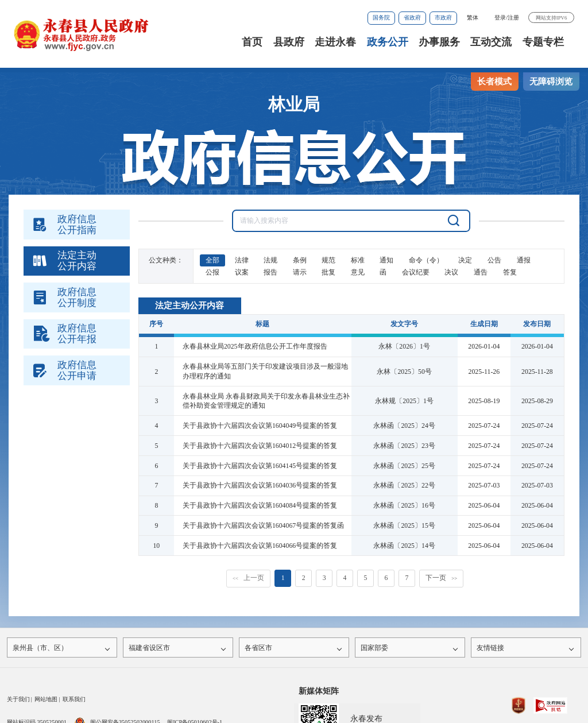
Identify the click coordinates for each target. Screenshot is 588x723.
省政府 (412, 18)
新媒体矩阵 (319, 694)
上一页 (248, 578)
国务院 (381, 18)
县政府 (289, 42)
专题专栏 (543, 42)
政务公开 (388, 42)
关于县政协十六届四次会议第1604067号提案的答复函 (263, 525)
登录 (500, 18)
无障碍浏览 (551, 82)
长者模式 (494, 82)
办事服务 (439, 42)
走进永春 (335, 42)
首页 (252, 42)
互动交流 (491, 42)
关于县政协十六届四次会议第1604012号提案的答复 (260, 446)
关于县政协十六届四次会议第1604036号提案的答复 (260, 485)
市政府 (443, 18)
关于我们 (18, 702)
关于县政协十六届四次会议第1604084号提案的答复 (260, 505)
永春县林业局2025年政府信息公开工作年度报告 (255, 346)
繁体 (473, 18)
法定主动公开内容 (189, 306)
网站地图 (46, 702)
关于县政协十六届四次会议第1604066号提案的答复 (260, 546)
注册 (513, 18)
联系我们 (74, 702)
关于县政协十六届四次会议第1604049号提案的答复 (260, 426)
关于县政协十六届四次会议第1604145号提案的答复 (260, 466)
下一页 (441, 578)
